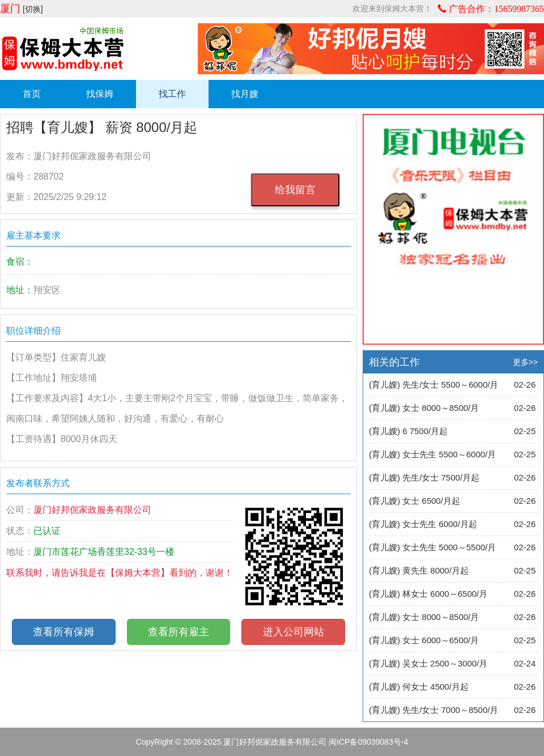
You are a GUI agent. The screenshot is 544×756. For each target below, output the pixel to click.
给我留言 (295, 190)
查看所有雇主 (178, 632)
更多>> (525, 362)
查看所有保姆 (63, 632)
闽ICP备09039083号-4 (368, 742)
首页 (32, 94)
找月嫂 (245, 94)
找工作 (172, 94)
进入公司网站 (294, 632)
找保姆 (100, 94)
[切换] (33, 9)
